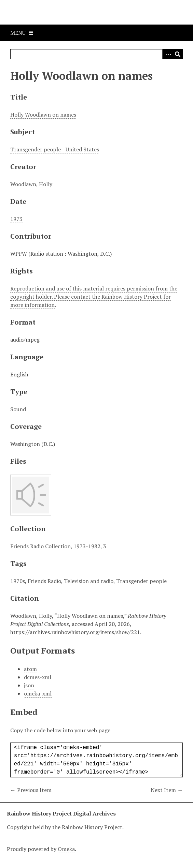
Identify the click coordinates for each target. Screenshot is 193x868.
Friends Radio (44, 581)
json (29, 685)
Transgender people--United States (55, 149)
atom (30, 669)
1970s (18, 581)
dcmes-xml (38, 677)
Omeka (66, 849)
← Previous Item (31, 790)
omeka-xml (38, 693)
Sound (18, 409)
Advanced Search (167, 54)
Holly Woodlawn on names (43, 115)
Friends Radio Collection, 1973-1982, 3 (58, 546)
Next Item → (167, 790)
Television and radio (89, 581)
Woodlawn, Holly (31, 184)
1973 (16, 219)
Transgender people (141, 581)
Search (178, 54)
